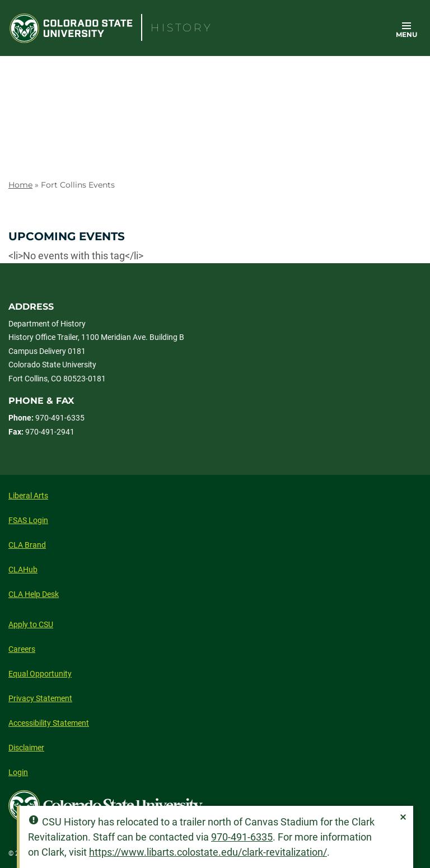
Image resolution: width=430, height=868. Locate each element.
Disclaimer (26, 748)
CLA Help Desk (34, 594)
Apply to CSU (31, 624)
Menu (406, 34)
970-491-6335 (242, 837)
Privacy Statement (40, 698)
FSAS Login (28, 520)
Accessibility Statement (49, 723)
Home (20, 185)
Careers (22, 649)
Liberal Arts (28, 496)
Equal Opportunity (40, 674)
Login (18, 772)
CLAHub (23, 570)
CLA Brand (27, 545)
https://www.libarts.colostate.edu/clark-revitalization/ (208, 852)
